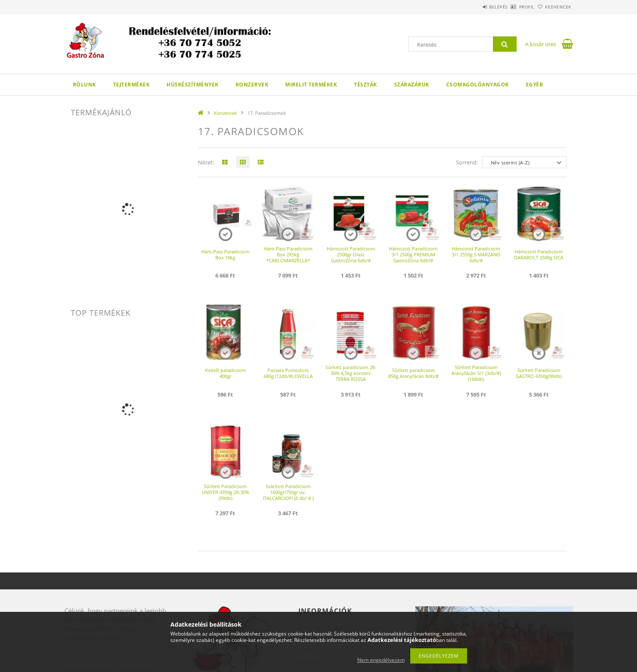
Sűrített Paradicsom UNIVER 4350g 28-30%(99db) (225, 492)
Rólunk (85, 85)
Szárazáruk (412, 85)
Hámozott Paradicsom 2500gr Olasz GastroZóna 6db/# (351, 254)
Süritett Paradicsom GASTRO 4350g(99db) (539, 373)
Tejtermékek (132, 85)
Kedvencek (554, 7)
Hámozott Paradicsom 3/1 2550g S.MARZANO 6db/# (476, 254)
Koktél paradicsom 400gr (225, 373)
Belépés (475, 7)
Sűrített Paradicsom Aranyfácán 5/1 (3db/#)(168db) (476, 373)
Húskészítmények (193, 85)
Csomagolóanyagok (478, 85)
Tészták (366, 85)
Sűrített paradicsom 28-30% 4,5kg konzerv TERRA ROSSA (351, 373)
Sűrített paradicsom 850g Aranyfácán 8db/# (413, 373)
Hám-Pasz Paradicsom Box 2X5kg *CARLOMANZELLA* (288, 254)
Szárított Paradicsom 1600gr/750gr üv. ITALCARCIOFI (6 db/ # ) (288, 492)
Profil (513, 7)
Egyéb (535, 85)
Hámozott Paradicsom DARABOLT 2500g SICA (539, 254)
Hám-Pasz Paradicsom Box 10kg (225, 254)
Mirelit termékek (311, 85)
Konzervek (252, 85)
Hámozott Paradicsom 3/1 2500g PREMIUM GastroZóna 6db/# (413, 254)
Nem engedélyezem (381, 660)
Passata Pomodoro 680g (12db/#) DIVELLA (288, 373)
